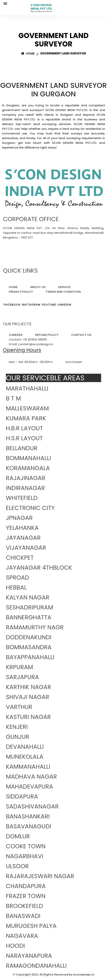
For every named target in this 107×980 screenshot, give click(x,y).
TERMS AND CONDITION (63, 292)
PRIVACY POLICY (21, 292)
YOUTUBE (49, 305)
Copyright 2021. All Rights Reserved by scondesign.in (55, 974)
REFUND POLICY (47, 335)
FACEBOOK (12, 305)
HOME (13, 287)
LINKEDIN (64, 305)
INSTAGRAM (31, 305)
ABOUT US (38, 287)
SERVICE (64, 287)
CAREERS (16, 335)
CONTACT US (81, 335)
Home (28, 53)
